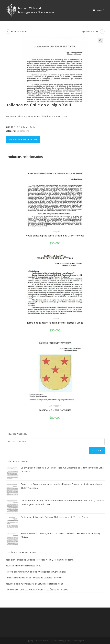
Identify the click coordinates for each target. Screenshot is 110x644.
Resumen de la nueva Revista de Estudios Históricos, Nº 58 (35, 584)
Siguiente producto (90, 31)
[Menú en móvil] (99, 10)
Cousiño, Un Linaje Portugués (55, 410)
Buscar (97, 451)
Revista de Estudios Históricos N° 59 (23, 566)
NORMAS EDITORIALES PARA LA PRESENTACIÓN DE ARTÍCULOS (37, 590)
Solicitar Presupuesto (23, 140)
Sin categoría (23, 131)
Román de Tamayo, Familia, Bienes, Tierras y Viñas (55, 323)
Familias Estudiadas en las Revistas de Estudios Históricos (34, 578)
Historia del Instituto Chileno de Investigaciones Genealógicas (36, 572)
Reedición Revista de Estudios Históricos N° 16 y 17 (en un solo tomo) (40, 560)
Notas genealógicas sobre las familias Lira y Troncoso (55, 236)
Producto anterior (19, 31)
